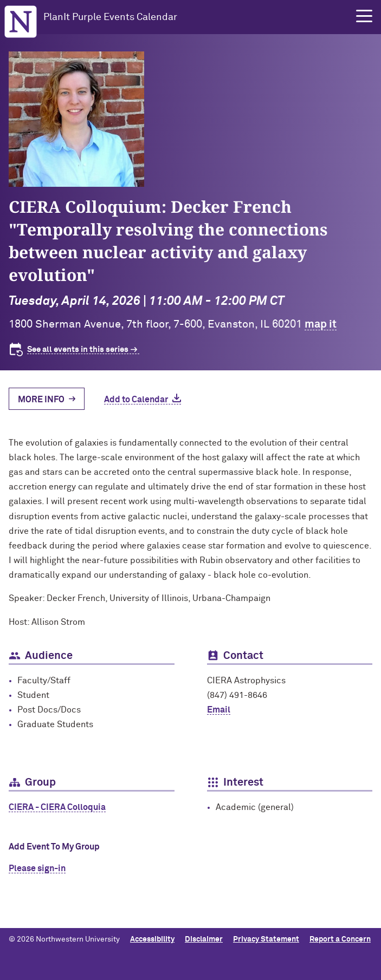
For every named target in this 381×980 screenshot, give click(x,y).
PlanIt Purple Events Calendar (110, 17)
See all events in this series (78, 349)
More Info (41, 400)
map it (321, 324)
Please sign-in (37, 868)
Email (219, 710)
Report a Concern (340, 939)
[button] (364, 16)
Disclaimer (204, 939)
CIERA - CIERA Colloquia (57, 807)
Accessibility (152, 939)
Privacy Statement (266, 939)
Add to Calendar (136, 400)
